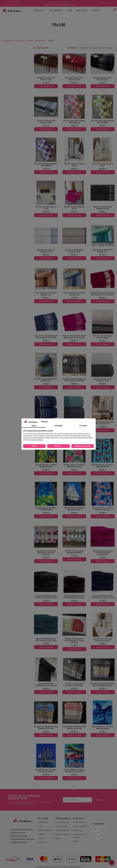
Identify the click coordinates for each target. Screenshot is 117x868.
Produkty (39, 10)
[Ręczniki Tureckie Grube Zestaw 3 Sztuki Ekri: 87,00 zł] (103, 631)
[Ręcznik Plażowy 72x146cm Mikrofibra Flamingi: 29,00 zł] (74, 457)
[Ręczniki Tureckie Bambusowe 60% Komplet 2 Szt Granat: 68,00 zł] (46, 328)
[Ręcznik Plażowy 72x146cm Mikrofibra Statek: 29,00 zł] (74, 500)
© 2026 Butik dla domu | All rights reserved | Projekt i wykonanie (55, 865)
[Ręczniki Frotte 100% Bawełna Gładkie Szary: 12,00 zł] (46, 371)
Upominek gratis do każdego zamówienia (60, 4)
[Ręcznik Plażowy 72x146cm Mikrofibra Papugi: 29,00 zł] (46, 457)
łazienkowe (41, 41)
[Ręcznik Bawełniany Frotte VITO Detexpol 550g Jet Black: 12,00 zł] (46, 588)
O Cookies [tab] (83, 426)
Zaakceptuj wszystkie (83, 446)
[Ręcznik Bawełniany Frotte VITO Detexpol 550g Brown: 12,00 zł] (74, 588)
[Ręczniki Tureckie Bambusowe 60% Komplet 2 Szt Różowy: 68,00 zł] (74, 328)
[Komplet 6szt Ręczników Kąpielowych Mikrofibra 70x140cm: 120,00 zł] (46, 544)
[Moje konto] (112, 10)
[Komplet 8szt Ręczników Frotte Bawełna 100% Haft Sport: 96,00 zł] (103, 674)
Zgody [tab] (34, 426)
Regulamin (82, 10)
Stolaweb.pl (78, 865)
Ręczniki (30, 41)
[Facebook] (95, 828)
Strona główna (7, 41)
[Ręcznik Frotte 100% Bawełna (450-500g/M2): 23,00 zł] (103, 113)
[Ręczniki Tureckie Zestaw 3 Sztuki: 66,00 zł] (74, 156)
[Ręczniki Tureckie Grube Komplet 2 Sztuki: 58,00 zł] (103, 199)
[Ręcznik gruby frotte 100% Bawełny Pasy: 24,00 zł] (103, 242)
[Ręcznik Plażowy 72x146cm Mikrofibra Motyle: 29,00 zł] (103, 457)
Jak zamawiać (56, 10)
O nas (69, 10)
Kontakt (95, 10)
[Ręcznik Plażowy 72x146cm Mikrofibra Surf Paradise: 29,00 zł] (74, 760)
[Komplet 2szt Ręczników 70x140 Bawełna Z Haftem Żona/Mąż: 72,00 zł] (74, 631)
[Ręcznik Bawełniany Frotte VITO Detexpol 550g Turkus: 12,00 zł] (46, 631)
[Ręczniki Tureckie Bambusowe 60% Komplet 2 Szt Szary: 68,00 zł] (74, 371)
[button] (115, 10)
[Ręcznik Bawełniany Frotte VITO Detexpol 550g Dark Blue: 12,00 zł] (103, 588)
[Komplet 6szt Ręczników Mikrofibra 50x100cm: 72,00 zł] (74, 543)
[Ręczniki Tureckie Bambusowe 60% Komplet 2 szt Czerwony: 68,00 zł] (103, 285)
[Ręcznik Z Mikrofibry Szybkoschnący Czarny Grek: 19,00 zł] (46, 674)
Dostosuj (58, 446)
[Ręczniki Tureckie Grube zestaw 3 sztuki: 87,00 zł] (46, 70)
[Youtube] (99, 835)
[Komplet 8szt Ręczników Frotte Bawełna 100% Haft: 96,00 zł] (46, 717)
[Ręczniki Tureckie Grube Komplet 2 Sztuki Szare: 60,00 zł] (74, 674)
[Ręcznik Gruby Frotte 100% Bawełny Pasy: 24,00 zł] (46, 285)
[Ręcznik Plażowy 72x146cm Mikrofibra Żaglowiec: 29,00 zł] (46, 760)
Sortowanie (72, 48)
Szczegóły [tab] (58, 426)
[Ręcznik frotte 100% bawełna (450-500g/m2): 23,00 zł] (74, 113)
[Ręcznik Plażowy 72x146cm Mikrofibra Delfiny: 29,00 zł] (46, 500)
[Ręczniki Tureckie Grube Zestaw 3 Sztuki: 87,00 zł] (103, 328)
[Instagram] (103, 828)
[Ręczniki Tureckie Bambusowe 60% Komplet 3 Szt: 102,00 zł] (103, 414)
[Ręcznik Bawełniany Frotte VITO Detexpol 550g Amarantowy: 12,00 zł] (103, 543)
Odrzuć (34, 446)
